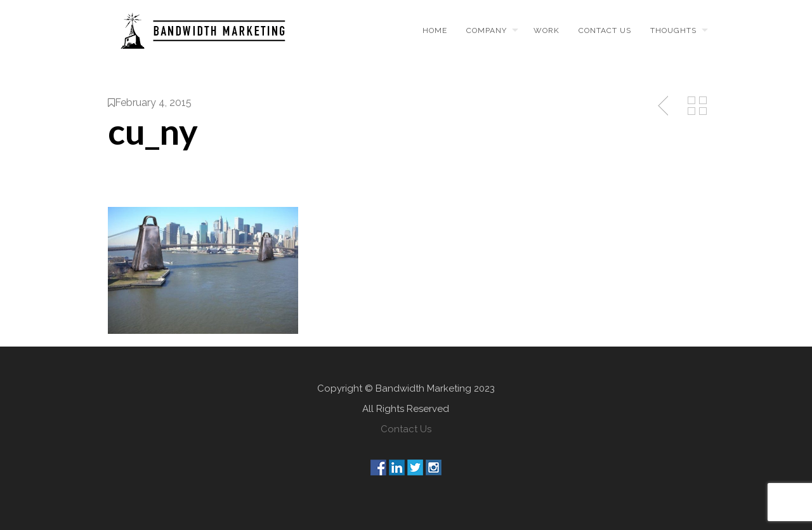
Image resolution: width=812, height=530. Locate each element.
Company (487, 30)
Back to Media (697, 106)
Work (547, 30)
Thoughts (673, 30)
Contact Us (406, 429)
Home (435, 30)
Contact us (605, 30)
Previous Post (664, 106)
